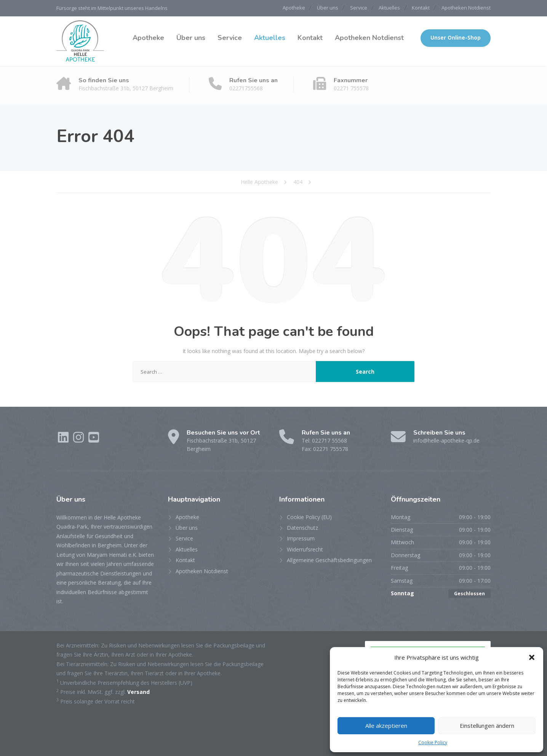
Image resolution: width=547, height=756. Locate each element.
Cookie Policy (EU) (309, 517)
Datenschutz (302, 527)
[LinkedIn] (64, 440)
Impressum (301, 538)
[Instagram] (79, 440)
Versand (138, 691)
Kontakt (418, 8)
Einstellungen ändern (487, 726)
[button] (532, 657)
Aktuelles (383, 8)
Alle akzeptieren (386, 726)
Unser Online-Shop (456, 38)
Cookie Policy (433, 742)
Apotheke (278, 8)
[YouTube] (94, 440)
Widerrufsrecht (305, 549)
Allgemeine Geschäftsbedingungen (329, 560)
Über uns (315, 8)
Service (349, 8)
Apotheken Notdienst (466, 8)
